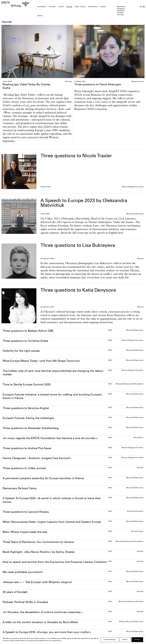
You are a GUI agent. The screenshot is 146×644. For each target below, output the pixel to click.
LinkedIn (120, 13)
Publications (93, 7)
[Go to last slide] (5, 58)
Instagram (121, 9)
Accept (137, 640)
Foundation (42, 7)
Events (61, 7)
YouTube (120, 15)
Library (83, 7)
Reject (125, 640)
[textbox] (61, 16)
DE (141, 7)
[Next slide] (141, 58)
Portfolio (52, 7)
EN (144, 7)
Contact (103, 7)
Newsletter (121, 7)
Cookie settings (109, 640)
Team (77, 7)
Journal (69, 7)
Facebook (121, 11)
